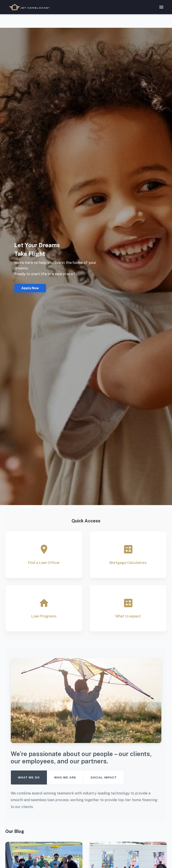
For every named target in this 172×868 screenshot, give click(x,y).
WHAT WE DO (29, 777)
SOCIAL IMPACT (104, 777)
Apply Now (30, 288)
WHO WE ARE (65, 777)
